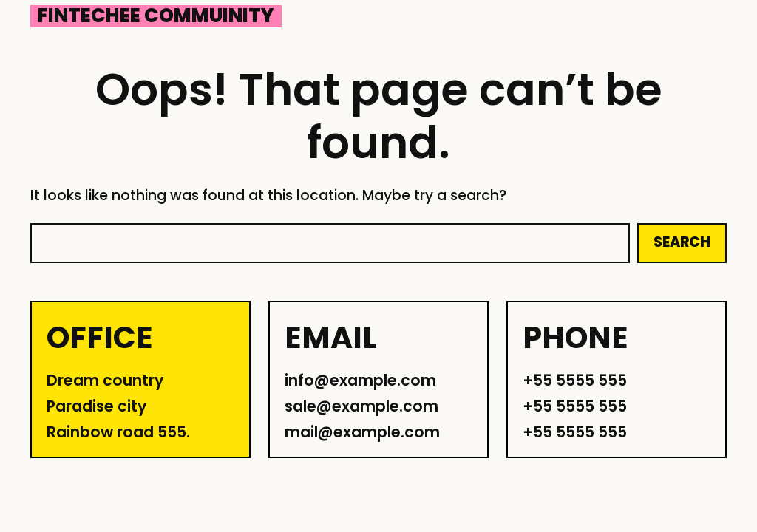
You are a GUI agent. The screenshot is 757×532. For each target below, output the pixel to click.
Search (682, 242)
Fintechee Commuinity (156, 16)
